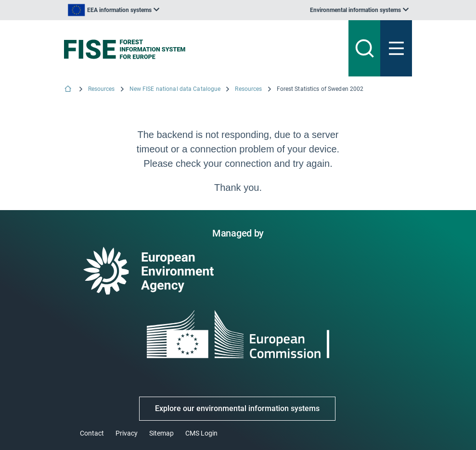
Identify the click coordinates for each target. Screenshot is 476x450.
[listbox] (114, 10)
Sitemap (161, 433)
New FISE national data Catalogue (175, 89)
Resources (102, 89)
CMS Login (201, 433)
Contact (92, 433)
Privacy (127, 433)
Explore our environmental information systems (237, 408)
